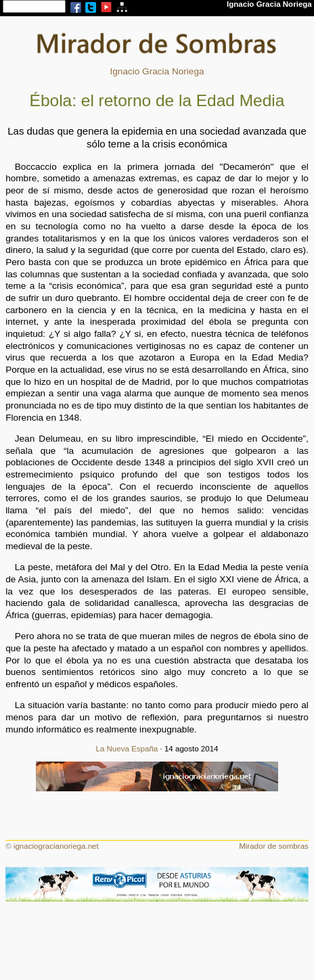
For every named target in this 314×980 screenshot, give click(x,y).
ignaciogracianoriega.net (56, 846)
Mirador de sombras (274, 846)
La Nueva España (127, 749)
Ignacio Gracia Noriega (157, 71)
